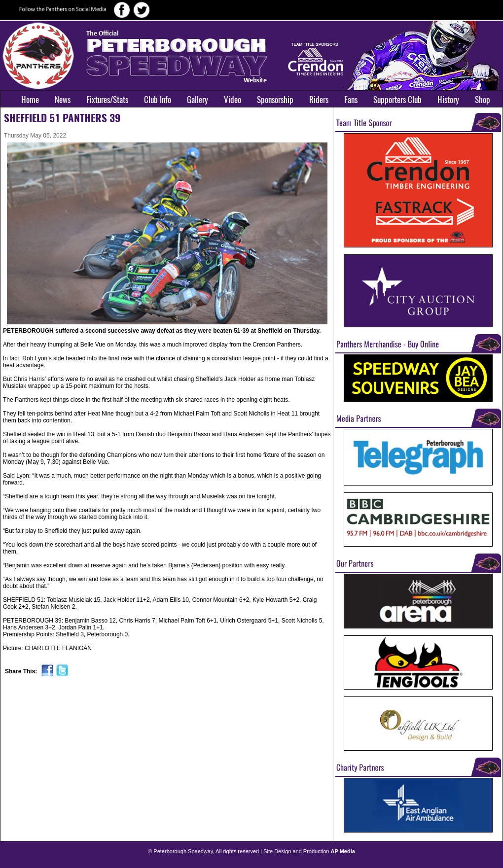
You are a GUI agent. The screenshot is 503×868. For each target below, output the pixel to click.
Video (233, 100)
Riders (319, 100)
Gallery (198, 100)
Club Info (158, 100)
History (448, 100)
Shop (483, 100)
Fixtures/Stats (107, 100)
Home (30, 100)
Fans (351, 100)
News (63, 100)
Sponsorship (275, 100)
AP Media (343, 851)
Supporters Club (397, 100)
